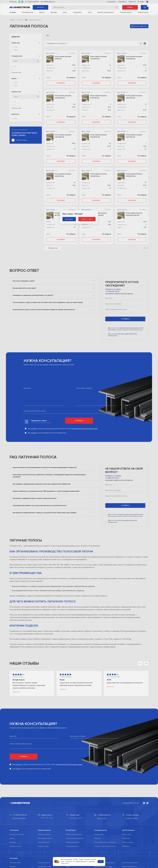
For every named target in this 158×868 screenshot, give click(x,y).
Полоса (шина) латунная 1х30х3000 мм (98, 175)
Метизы (42, 12)
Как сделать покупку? (17, 834)
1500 (16, 56)
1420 (16, 53)
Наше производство (73, 842)
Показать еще (53, 248)
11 (15, 127)
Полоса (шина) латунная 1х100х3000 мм (63, 97)
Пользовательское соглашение (105, 842)
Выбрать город (87, 219)
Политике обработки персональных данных (129, 330)
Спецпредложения (72, 846)
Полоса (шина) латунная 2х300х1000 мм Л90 (134, 214)
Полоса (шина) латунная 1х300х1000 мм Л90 (98, 214)
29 (75, 182)
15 (15, 130)
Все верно (69, 219)
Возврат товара (43, 846)
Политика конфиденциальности (105, 846)
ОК (101, 861)
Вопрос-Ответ (127, 834)
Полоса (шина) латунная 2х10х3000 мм (134, 58)
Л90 (16, 105)
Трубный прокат (143, 12)
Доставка (13, 842)
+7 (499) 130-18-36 (112, 291)
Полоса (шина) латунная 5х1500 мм (63, 58)
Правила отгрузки (16, 846)
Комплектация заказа (45, 838)
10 (15, 124)
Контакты (141, 2)
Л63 (16, 102)
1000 (16, 47)
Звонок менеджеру (19, 818)
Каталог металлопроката (74, 834)
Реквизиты (126, 846)
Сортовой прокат (126, 12)
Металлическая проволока (103, 867)
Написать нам (102, 818)
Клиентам (123, 2)
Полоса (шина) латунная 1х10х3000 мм (98, 58)
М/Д (16, 151)
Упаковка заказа (44, 842)
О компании (112, 2)
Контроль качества (44, 834)
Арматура (54, 12)
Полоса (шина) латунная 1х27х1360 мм (134, 136)
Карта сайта (126, 838)
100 (74, 104)
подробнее (65, 863)
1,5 (15, 84)
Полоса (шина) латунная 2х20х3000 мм (98, 136)
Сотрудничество (101, 830)
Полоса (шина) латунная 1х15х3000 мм (134, 97)
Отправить (79, 421)
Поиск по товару (128, 842)
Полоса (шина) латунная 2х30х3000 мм (134, 175)
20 (15, 133)
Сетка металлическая (130, 867)
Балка (65, 12)
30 (110, 188)
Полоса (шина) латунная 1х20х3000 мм (63, 136)
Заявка (130, 7)
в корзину (61, 83)
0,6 (15, 75)
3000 (16, 59)
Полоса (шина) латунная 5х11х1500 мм (98, 97)
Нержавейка (77, 12)
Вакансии (97, 838)
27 (15, 136)
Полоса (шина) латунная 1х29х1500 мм (63, 175)
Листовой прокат (28, 12)
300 (110, 222)
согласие (114, 328)
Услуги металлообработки (75, 838)
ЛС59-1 (17, 108)
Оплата (12, 838)
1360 (16, 50)
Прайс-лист (132, 2)
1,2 (15, 81)
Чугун (90, 12)
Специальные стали (44, 867)
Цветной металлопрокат (106, 12)
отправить (125, 319)
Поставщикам (99, 834)
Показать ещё (16, 92)
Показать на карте (131, 818)
